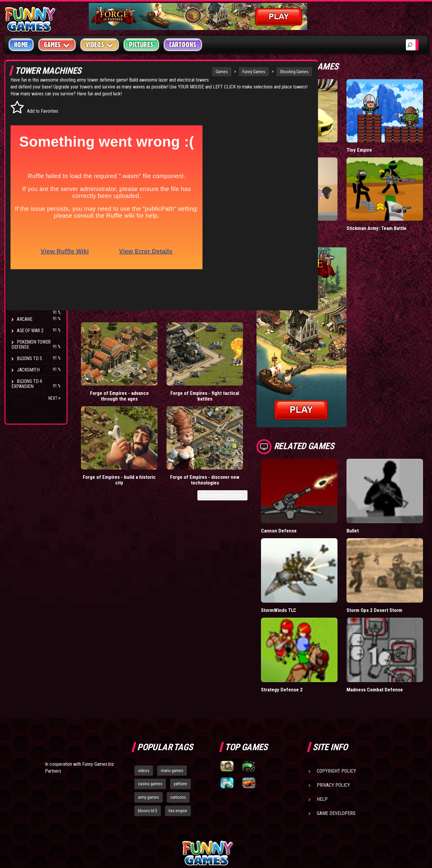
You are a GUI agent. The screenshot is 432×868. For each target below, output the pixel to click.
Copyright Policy (336, 708)
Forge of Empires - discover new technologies (252, 350)
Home (21, 45)
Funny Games (213, 72)
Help (322, 736)
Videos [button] (100, 45)
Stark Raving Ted (35, 308)
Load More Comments (252, 369)
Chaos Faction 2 (34, 296)
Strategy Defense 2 (312, 627)
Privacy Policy (333, 722)
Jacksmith (28, 370)
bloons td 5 (148, 748)
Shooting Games (254, 72)
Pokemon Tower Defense (31, 345)
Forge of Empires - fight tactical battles (152, 350)
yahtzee (180, 721)
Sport (23, 163)
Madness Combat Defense (390, 627)
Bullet (368, 493)
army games (148, 735)
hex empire (178, 748)
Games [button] (57, 45)
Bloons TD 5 (29, 358)
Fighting (26, 140)
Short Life (302, 203)
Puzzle (24, 117)
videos (144, 708)
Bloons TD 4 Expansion (27, 384)
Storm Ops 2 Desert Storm (390, 560)
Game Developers (336, 750)
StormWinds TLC (309, 560)
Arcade (25, 106)
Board (23, 186)
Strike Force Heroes (38, 285)
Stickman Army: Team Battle (392, 203)
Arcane (25, 319)
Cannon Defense (309, 493)
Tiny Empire (374, 137)
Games (181, 72)
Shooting (27, 129)
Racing (24, 152)
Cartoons (183, 45)
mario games (172, 708)
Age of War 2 (30, 331)
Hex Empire (28, 274)
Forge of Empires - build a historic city (202, 350)
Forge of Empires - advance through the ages (102, 350)
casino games (150, 721)
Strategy (27, 174)
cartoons (178, 735)
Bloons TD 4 (29, 251)
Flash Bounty (31, 262)
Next (54, 398)
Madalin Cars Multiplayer (317, 137)
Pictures (141, 45)
